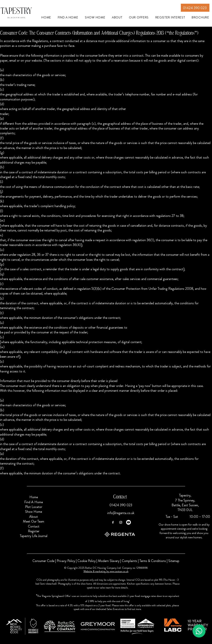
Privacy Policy (66, 561)
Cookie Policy (87, 561)
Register (34, 531)
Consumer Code (43, 561)
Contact (34, 526)
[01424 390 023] (195, 8)
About (34, 517)
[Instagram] (121, 522)
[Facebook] (113, 522)
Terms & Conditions (153, 561)
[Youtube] (128, 522)
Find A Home (34, 502)
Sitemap (174, 561)
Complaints (129, 561)
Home (34, 497)
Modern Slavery (109, 561)
